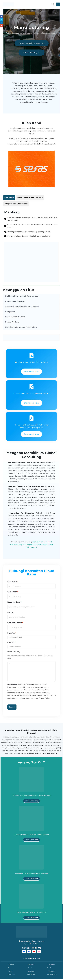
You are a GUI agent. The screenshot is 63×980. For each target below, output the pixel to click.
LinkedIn (2, 23)
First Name (13, 582)
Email (2, 26)
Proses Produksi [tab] (12, 322)
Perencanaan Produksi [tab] (15, 317)
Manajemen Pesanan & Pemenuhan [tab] (21, 328)
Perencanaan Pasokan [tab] (15, 301)
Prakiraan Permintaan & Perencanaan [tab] (22, 296)
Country (11, 643)
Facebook (2, 17)
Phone (11, 613)
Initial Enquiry (14, 652)
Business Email (15, 603)
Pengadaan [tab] (10, 312)
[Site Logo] (9, 4)
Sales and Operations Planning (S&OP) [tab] (22, 307)
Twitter (2, 20)
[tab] (9, 198)
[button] (53, 4)
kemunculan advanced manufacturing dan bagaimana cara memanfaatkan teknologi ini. (31, 545)
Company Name (15, 623)
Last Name (13, 592)
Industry (12, 634)
